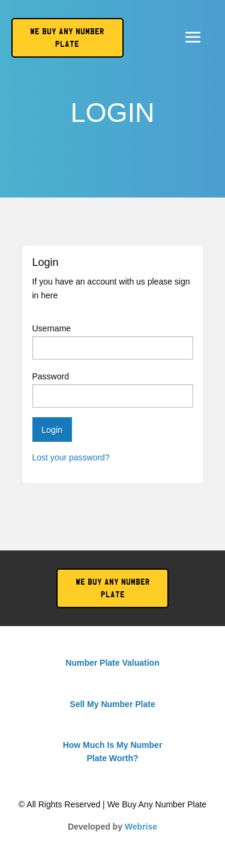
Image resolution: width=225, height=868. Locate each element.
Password (113, 390)
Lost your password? (71, 457)
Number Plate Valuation (112, 663)
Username (113, 342)
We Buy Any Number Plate (113, 588)
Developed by (112, 827)
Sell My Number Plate (112, 704)
